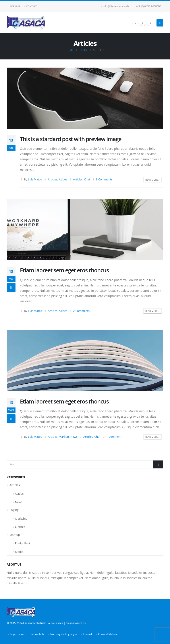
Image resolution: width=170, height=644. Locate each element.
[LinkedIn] (150, 23)
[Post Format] (11, 288)
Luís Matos (35, 179)
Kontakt (31, 6)
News (74, 437)
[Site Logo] (26, 23)
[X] (143, 23)
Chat (87, 179)
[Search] (158, 464)
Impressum (17, 634)
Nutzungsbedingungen (64, 634)
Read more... (153, 180)
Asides (63, 179)
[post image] (85, 98)
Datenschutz (37, 634)
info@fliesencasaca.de (115, 6)
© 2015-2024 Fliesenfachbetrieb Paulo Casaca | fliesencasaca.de (46, 623)
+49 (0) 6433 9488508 (147, 6)
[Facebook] (135, 23)
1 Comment (114, 437)
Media (19, 552)
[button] (160, 23)
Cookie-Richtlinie (108, 634)
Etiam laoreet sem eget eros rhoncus (64, 270)
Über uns (13, 6)
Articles (53, 179)
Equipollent (23, 543)
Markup (64, 437)
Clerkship (21, 519)
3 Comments (104, 179)
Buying (14, 510)
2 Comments (81, 311)
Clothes (20, 527)
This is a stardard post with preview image (71, 139)
